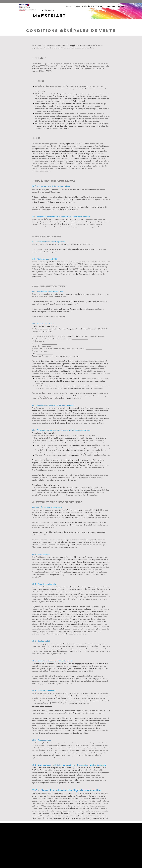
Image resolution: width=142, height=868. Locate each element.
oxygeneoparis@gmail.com (50, 192)
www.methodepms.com (41, 161)
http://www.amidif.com (86, 806)
